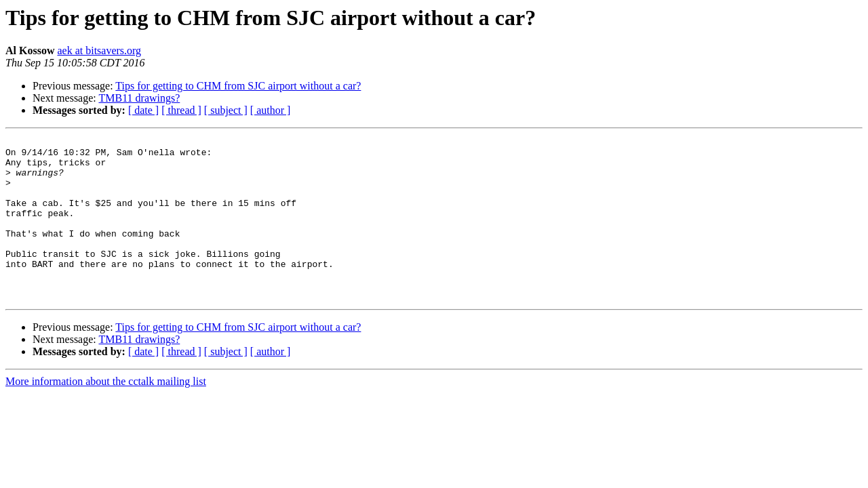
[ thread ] (181, 110)
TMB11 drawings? (139, 98)
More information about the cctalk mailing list (106, 414)
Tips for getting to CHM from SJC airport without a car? (238, 86)
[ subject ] (226, 110)
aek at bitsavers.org (99, 50)
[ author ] (271, 110)
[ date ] (143, 110)
